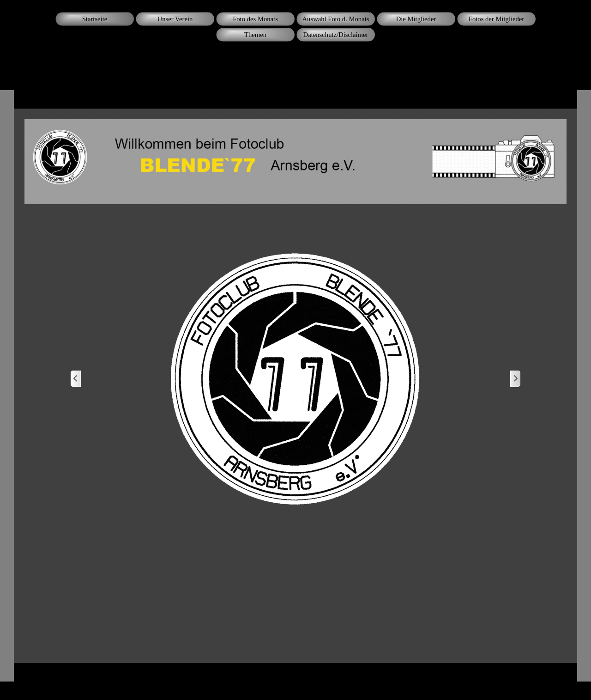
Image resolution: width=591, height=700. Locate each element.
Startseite (95, 19)
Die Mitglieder (416, 19)
